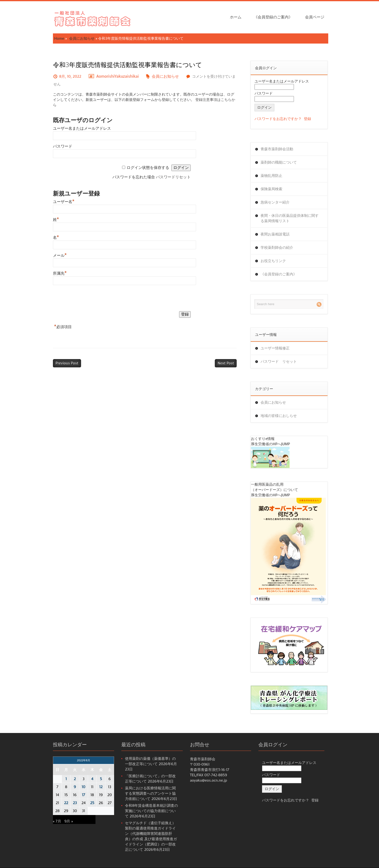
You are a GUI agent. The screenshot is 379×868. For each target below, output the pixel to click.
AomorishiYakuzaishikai (118, 76)
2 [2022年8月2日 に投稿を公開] (75, 779)
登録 (307, 119)
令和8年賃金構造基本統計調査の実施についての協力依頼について (151, 811)
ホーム (236, 17)
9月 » (69, 821)
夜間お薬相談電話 (275, 234)
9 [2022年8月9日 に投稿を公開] (75, 787)
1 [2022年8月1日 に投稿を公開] (66, 779)
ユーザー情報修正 (275, 348)
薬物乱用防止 (271, 176)
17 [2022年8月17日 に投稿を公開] (84, 795)
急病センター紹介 (275, 202)
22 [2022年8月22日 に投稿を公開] (66, 803)
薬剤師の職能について (279, 162)
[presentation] (90, 299)
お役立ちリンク (273, 261)
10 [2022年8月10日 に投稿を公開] (84, 787)
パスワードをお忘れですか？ (278, 119)
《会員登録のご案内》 (273, 17)
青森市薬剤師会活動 (277, 149)
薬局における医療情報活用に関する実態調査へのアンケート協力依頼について (150, 793)
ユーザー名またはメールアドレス (82, 128)
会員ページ (315, 17)
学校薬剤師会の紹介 (277, 248)
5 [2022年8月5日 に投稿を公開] (101, 779)
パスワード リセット (279, 362)
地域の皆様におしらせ (279, 416)
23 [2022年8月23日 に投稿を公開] (75, 803)
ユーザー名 (64, 202)
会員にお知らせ (82, 38)
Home (59, 38)
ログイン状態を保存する (148, 168)
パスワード (63, 146)
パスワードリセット (173, 177)
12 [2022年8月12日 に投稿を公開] (101, 787)
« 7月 (57, 821)
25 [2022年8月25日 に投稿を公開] (92, 803)
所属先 (60, 273)
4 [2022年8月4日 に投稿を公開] (92, 779)
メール (60, 255)
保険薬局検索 (271, 189)
